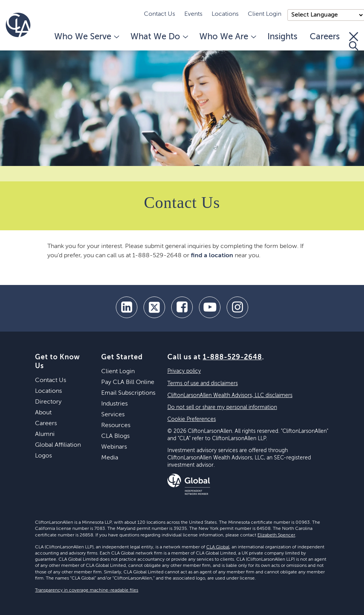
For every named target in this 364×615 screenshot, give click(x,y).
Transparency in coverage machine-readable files (87, 590)
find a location (212, 256)
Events (193, 14)
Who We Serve (86, 37)
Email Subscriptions (128, 393)
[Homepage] (18, 25)
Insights (282, 37)
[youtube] (210, 307)
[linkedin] (127, 307)
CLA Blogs (115, 436)
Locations (225, 14)
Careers (325, 37)
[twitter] (154, 307)
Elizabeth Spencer (276, 535)
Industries (114, 404)
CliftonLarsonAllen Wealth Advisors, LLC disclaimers (230, 395)
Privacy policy (184, 371)
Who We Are (227, 37)
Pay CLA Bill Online (128, 382)
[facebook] (182, 307)
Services (113, 415)
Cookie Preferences (192, 419)
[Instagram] (237, 307)
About (43, 413)
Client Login (265, 14)
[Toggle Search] (354, 41)
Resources (116, 426)
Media (110, 458)
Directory (48, 402)
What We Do (159, 37)
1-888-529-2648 (232, 357)
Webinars (114, 447)
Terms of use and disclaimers (203, 384)
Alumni (45, 434)
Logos (43, 456)
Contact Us (159, 14)
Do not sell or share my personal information (222, 407)
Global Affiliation (58, 445)
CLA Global (218, 547)
